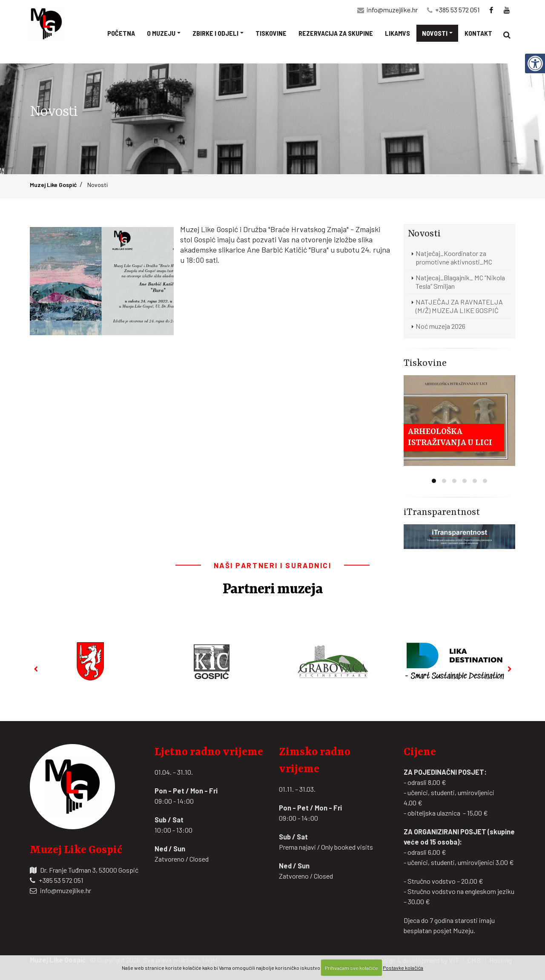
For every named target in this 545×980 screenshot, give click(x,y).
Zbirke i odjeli (215, 34)
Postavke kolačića (403, 968)
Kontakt (478, 34)
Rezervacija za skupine (336, 34)
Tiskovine (271, 34)
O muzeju (161, 34)
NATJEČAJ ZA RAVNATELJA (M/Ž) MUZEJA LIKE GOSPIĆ (459, 306)
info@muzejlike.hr (392, 10)
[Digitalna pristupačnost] (535, 53)
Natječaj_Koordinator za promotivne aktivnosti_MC (454, 257)
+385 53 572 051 (458, 10)
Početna (121, 34)
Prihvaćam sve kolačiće (351, 968)
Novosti (435, 34)
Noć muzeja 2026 (440, 326)
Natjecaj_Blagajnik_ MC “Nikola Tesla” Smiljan (460, 282)
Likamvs (397, 34)
